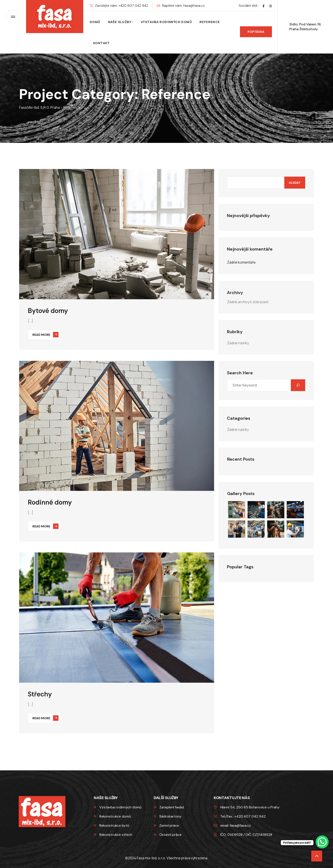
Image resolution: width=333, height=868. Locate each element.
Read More (45, 335)
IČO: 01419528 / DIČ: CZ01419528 (243, 835)
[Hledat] (298, 385)
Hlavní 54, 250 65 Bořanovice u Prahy (247, 807)
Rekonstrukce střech (113, 835)
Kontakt (102, 43)
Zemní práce (166, 826)
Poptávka (259, 32)
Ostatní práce (168, 835)
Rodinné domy (50, 502)
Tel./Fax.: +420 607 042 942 (240, 816)
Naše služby (120, 22)
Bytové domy (48, 311)
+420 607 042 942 (133, 6)
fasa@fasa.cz (194, 6)
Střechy (40, 694)
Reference (210, 22)
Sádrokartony (168, 816)
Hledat (295, 183)
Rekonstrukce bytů (111, 826)
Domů (95, 22)
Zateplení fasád (169, 807)
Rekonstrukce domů (112, 816)
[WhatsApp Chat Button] (322, 842)
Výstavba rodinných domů (166, 22)
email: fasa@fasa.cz (232, 826)
